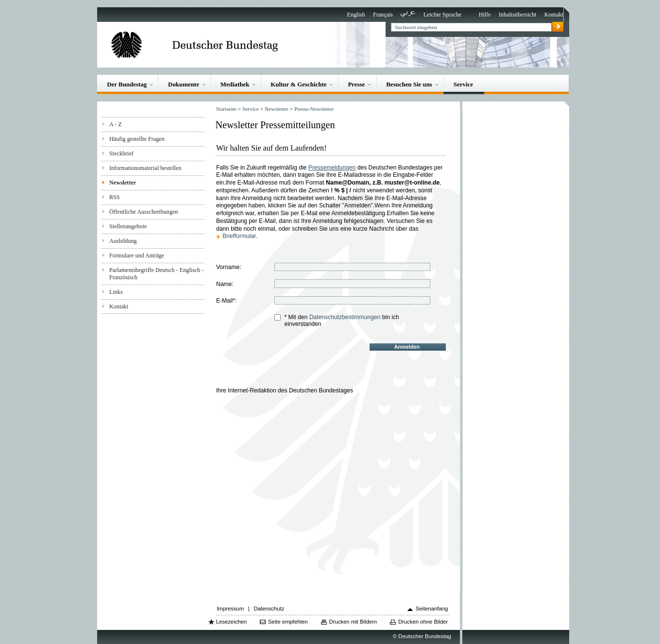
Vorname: (229, 267)
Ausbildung (123, 241)
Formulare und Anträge (137, 255)
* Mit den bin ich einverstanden (341, 321)
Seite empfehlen (288, 622)
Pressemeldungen (332, 168)
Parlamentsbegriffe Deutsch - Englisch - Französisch (156, 274)
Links (116, 292)
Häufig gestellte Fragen (137, 139)
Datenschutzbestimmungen (345, 317)
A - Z (116, 124)
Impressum (230, 609)
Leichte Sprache (442, 15)
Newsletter (123, 183)
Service (463, 84)
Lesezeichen (231, 622)
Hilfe (485, 15)
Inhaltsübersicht (517, 15)
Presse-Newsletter (314, 109)
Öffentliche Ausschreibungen (144, 212)
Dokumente (184, 84)
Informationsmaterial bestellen (145, 168)
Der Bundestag (127, 84)
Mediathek (235, 84)
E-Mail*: (226, 301)
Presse (356, 84)
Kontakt (554, 15)
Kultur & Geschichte (298, 84)
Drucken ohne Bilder (423, 622)
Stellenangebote (128, 226)
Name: (225, 284)
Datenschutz (269, 609)
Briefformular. (240, 236)
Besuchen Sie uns (409, 84)
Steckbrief (121, 153)
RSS (115, 197)
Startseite (226, 109)
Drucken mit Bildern (353, 622)
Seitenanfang (432, 609)
